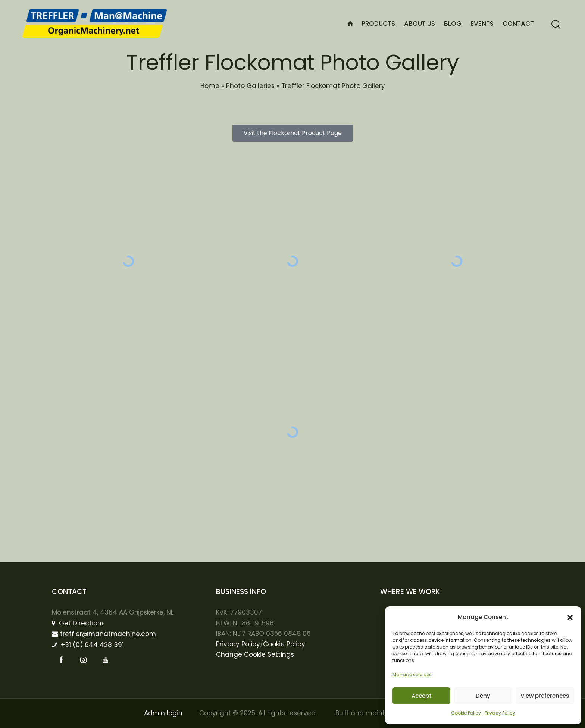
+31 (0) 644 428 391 (88, 645)
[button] (570, 618)
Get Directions (78, 623)
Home (210, 86)
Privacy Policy (500, 713)
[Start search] (556, 24)
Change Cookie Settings (255, 654)
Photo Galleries (250, 86)
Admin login (163, 713)
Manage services (412, 674)
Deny (483, 696)
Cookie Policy (466, 713)
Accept (422, 696)
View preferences (545, 696)
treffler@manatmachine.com (104, 634)
